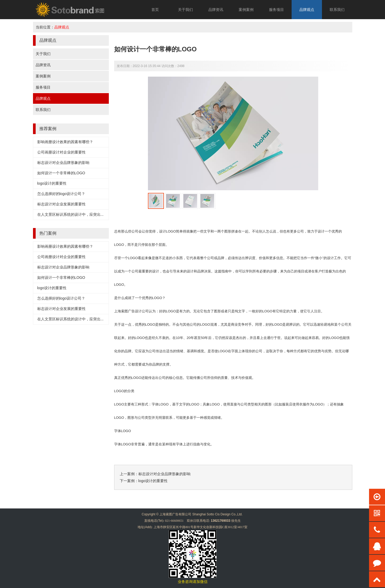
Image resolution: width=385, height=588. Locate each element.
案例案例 (246, 10)
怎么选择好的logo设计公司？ (61, 194)
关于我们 (185, 10)
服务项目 (276, 10)
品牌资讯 (216, 10)
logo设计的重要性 (52, 183)
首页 (155, 10)
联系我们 (337, 10)
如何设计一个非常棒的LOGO (61, 173)
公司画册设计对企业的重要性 (61, 152)
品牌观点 (307, 10)
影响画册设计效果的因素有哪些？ (65, 142)
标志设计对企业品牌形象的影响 (63, 163)
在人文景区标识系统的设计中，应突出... (71, 214)
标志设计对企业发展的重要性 (61, 204)
